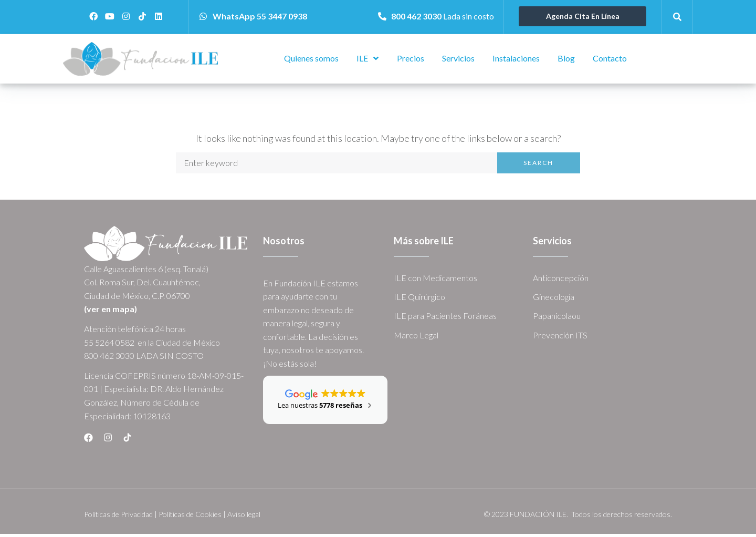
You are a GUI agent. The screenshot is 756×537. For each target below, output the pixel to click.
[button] (582, 16)
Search (538, 166)
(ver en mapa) (111, 312)
